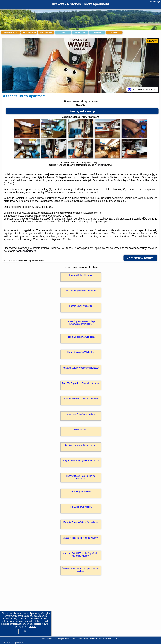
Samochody (80, 32)
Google (46, 613)
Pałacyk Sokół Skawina (80, 275)
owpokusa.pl (154, 2)
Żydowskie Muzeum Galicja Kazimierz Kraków (80, 570)
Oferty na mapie (29, 32)
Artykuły (114, 32)
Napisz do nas (113, 639)
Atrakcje (97, 32)
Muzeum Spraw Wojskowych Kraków (80, 368)
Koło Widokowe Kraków (80, 507)
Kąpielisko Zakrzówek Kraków (80, 414)
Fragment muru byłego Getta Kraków (80, 461)
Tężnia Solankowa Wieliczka (80, 337)
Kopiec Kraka (80, 430)
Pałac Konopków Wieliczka (80, 352)
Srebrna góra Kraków (80, 491)
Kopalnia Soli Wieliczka (80, 306)
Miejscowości (46, 32)
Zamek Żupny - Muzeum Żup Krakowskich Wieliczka (80, 323)
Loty (63, 32)
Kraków (152, 41)
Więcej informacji (82, 111)
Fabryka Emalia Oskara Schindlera (80, 522)
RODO (33, 627)
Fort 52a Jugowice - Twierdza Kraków (81, 383)
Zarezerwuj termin (140, 258)
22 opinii (99, 165)
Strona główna (10, 32)
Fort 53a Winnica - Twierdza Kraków (80, 399)
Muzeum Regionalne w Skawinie (80, 291)
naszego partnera (26, 251)
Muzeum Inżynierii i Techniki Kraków (80, 538)
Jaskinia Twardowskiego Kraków (80, 445)
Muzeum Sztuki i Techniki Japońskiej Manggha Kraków (80, 555)
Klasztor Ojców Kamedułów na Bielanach (80, 477)
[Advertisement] (80, 610)
